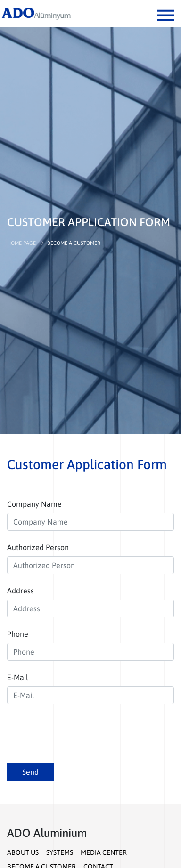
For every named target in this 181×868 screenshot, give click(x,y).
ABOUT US (23, 852)
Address (21, 591)
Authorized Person (38, 547)
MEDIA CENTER (104, 852)
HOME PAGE (21, 243)
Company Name (34, 504)
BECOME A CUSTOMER (74, 243)
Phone (18, 634)
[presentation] (79, 737)
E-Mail (18, 677)
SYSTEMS (60, 852)
